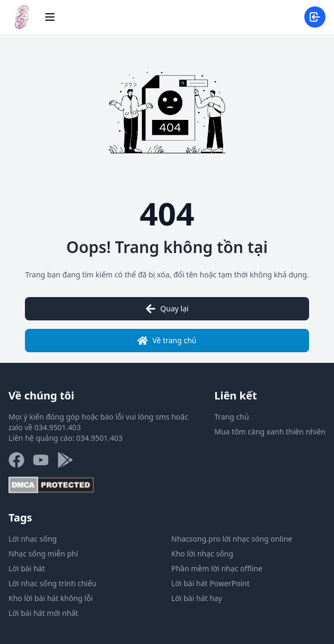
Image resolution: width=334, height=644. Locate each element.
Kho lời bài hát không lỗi (51, 598)
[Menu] (50, 17)
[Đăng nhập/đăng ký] (315, 17)
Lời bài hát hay (197, 598)
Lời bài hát (27, 568)
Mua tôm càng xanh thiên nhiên (270, 432)
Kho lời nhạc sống (202, 554)
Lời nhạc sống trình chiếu (52, 583)
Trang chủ (231, 417)
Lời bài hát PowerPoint (210, 583)
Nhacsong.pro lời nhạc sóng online (232, 539)
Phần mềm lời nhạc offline (217, 568)
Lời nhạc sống (33, 539)
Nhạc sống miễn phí (43, 554)
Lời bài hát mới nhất (43, 613)
